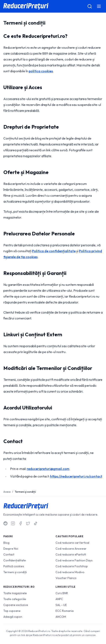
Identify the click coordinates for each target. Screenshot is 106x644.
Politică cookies (14, 566)
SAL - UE (61, 605)
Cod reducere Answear (71, 549)
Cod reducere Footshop (72, 566)
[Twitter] (28, 523)
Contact (9, 554)
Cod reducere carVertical (72, 543)
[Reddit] (5, 523)
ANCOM (61, 617)
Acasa (7, 492)
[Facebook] (21, 523)
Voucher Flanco (66, 578)
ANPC (59, 599)
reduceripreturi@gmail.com (48, 469)
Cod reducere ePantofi (71, 554)
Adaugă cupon (13, 617)
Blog (6, 543)
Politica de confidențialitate (54, 251)
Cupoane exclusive (16, 605)
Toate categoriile (15, 599)
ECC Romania (65, 611)
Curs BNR (62, 593)
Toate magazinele (15, 593)
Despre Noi (11, 549)
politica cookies (41, 71)
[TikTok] (36, 523)
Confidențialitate (15, 560)
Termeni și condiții (15, 572)
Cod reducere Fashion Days (74, 560)
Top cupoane (12, 611)
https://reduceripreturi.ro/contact (76, 476)
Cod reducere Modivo (70, 572)
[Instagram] (13, 523)
